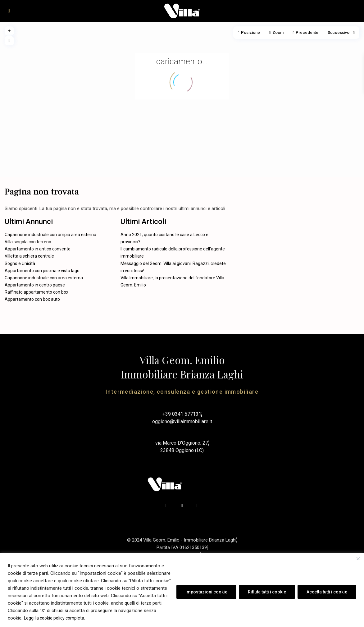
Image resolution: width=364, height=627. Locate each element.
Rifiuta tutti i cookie (267, 592)
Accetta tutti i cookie (327, 592)
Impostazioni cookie (206, 592)
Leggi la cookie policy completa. (55, 618)
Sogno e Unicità (20, 263)
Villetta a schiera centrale (29, 256)
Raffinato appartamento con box (36, 292)
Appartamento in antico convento (38, 249)
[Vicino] (358, 559)
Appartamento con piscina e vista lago (42, 271)
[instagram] (198, 506)
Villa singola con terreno (28, 242)
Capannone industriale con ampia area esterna (50, 235)
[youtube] (182, 506)
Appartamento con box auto (32, 299)
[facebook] (166, 506)
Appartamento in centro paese (35, 285)
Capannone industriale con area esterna (44, 278)
